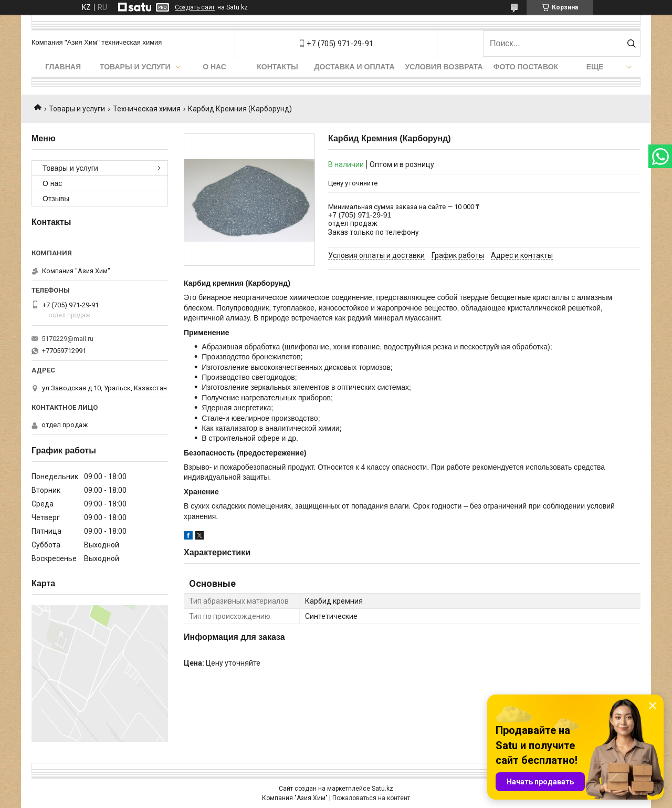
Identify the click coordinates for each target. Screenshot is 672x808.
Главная (63, 67)
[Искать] (631, 44)
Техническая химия (147, 109)
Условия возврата (444, 67)
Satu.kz (382, 789)
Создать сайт (195, 7)
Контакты (277, 67)
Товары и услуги (135, 67)
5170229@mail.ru (67, 339)
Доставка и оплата (355, 67)
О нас (214, 67)
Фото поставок (526, 67)
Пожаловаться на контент (371, 798)
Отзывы (56, 199)
